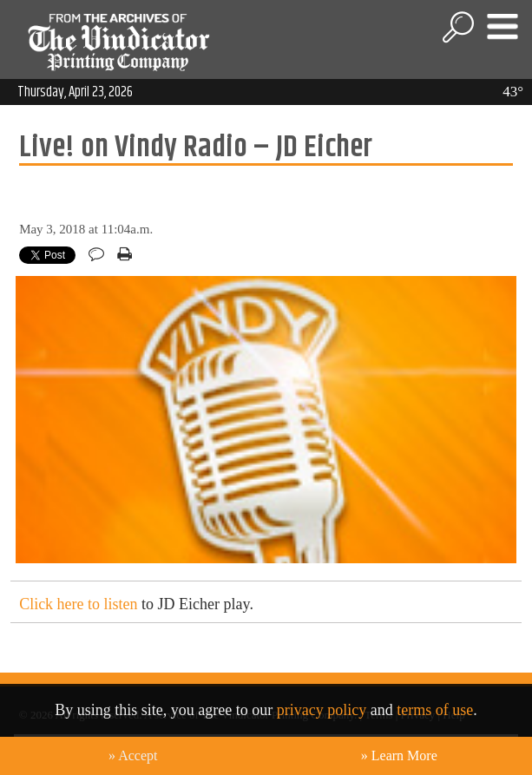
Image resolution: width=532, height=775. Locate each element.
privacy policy (322, 710)
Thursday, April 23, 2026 (75, 92)
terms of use (435, 710)
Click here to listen (78, 604)
